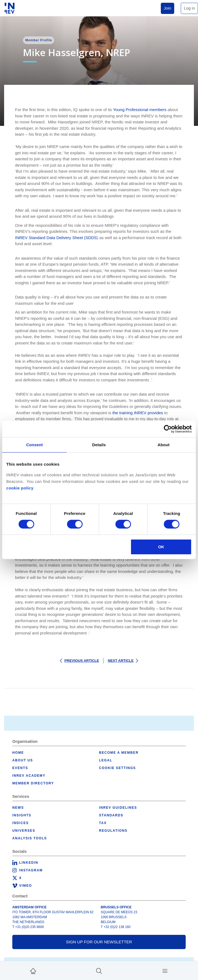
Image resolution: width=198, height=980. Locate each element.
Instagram (31, 870)
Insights (22, 815)
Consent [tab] (35, 445)
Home (18, 753)
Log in (189, 8)
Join (168, 8)
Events (20, 768)
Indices (21, 823)
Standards (111, 815)
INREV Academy (29, 776)
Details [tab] (99, 445)
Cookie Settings (117, 768)
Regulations (113, 831)
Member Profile (39, 40)
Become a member (119, 753)
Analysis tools (30, 838)
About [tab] (164, 445)
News (18, 808)
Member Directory (33, 783)
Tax (103, 823)
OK (161, 547)
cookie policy (20, 488)
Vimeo (26, 886)
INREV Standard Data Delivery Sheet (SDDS (56, 238)
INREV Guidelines (118, 808)
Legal (106, 760)
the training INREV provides (137, 413)
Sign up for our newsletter (99, 942)
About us (23, 760)
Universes (24, 831)
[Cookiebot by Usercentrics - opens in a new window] (168, 429)
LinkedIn (29, 863)
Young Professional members (140, 110)
